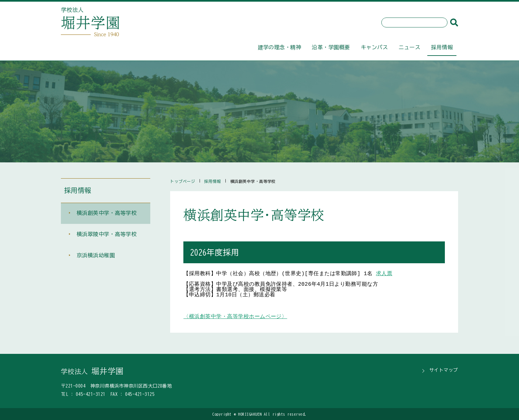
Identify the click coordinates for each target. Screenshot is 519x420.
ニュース (409, 47)
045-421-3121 (91, 394)
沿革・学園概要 (331, 47)
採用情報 (442, 47)
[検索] (454, 22)
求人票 (384, 274)
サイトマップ (444, 370)
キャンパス (374, 47)
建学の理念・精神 (280, 47)
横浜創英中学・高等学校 (107, 214)
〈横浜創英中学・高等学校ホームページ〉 (235, 317)
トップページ (183, 181)
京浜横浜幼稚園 (96, 256)
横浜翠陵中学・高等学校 (107, 235)
